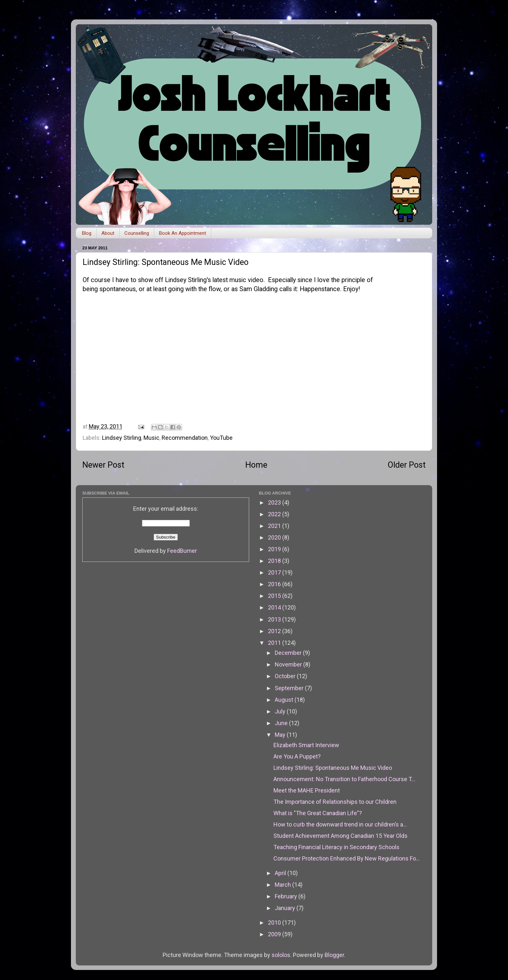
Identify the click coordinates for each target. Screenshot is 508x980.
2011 (275, 643)
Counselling (137, 233)
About (108, 233)
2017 (275, 572)
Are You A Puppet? (297, 756)
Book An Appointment (183, 233)
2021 (275, 526)
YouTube (221, 438)
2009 (275, 934)
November (289, 664)
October (286, 676)
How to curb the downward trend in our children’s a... (340, 824)
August (285, 700)
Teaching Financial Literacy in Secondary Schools (336, 847)
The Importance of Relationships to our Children (335, 802)
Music (151, 438)
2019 (275, 549)
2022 (275, 514)
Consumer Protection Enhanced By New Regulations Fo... (347, 858)
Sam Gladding (259, 289)
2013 (275, 619)
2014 (275, 607)
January (286, 908)
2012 (275, 631)
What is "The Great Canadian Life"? (318, 813)
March (283, 885)
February (287, 896)
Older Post (407, 465)
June (282, 723)
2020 (275, 537)
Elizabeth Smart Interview (306, 745)
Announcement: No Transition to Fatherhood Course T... (344, 779)
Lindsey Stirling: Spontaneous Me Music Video (333, 768)
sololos (281, 955)
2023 (275, 502)
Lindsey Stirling (122, 438)
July (281, 711)
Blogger (334, 955)
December (289, 653)
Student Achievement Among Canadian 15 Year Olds (341, 836)
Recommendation (185, 438)
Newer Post (103, 465)
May (281, 735)
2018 (275, 561)
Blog (87, 233)
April (281, 873)
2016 (275, 584)
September (290, 688)
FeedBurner (182, 551)
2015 (275, 596)
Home (256, 465)
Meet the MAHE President (307, 790)
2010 (275, 923)
